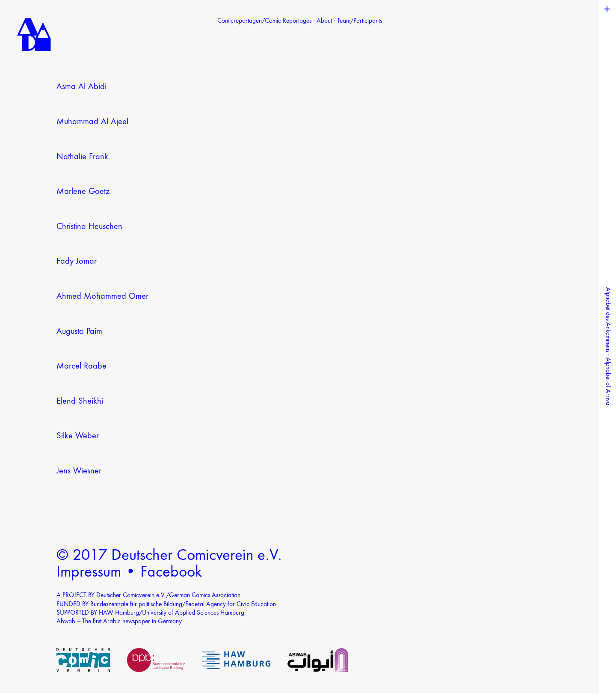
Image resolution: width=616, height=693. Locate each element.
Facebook (171, 573)
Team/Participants (360, 21)
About (324, 21)
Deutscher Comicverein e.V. (197, 556)
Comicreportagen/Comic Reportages (264, 21)
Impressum (89, 573)
